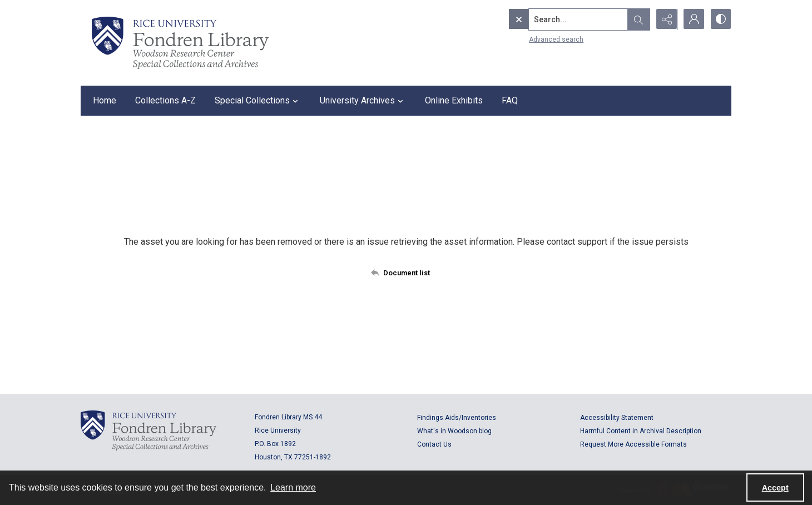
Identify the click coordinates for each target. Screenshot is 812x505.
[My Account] (692, 19)
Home (105, 100)
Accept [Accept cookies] (775, 488)
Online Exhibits (454, 100)
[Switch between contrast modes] (720, 19)
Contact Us (434, 444)
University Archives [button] (363, 101)
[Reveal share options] (665, 19)
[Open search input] (637, 19)
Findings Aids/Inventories (457, 418)
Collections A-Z (165, 100)
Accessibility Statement (617, 418)
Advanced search (533, 39)
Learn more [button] (293, 487)
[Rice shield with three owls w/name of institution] (180, 43)
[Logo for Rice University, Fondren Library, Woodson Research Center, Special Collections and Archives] (148, 430)
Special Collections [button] (258, 101)
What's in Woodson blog (454, 431)
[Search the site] (555, 19)
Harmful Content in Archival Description (641, 431)
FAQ (510, 100)
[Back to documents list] (406, 273)
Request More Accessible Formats (633, 444)
